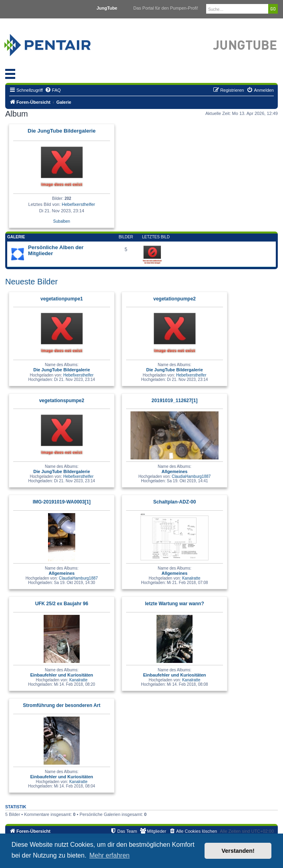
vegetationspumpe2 (62, 401)
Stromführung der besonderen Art (62, 705)
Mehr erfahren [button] (109, 855)
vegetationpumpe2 (175, 299)
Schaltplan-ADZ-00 (175, 502)
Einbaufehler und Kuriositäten (61, 675)
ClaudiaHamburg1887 (191, 476)
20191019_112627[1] (175, 401)
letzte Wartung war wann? (175, 604)
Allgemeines (175, 471)
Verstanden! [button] (238, 851)
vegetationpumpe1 (62, 299)
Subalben (62, 221)
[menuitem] (53, 90)
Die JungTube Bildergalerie (62, 131)
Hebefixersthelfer (78, 204)
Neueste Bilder (31, 282)
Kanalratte (191, 578)
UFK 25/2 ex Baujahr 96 (62, 604)
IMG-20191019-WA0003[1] (62, 502)
